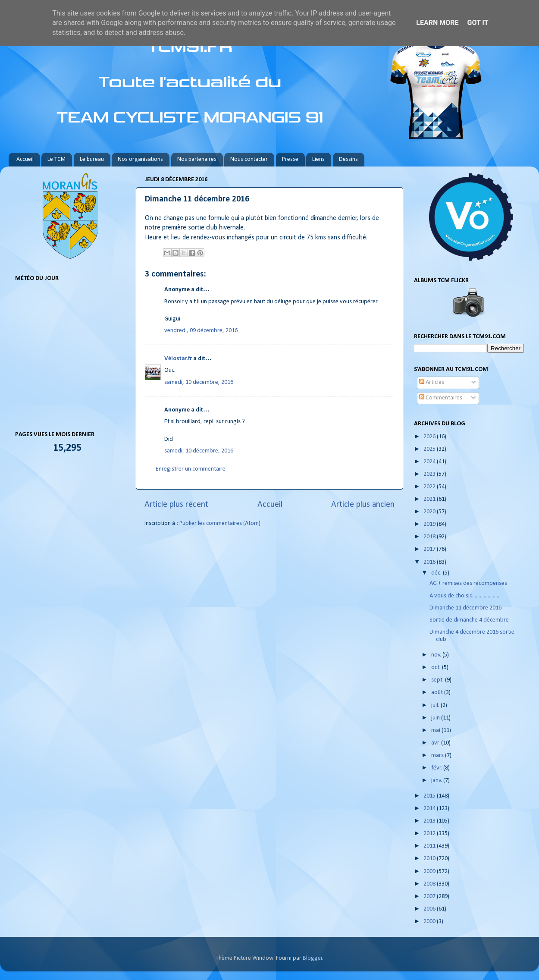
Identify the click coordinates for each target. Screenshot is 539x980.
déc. (437, 573)
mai (436, 730)
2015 (430, 796)
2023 (430, 474)
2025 (430, 449)
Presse (290, 159)
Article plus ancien (363, 505)
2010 (430, 859)
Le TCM (56, 159)
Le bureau (92, 159)
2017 (430, 549)
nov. (437, 655)
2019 (430, 524)
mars (438, 755)
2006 (430, 909)
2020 (430, 512)
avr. (436, 743)
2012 (430, 834)
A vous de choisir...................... (464, 596)
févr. (437, 768)
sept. (438, 680)
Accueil (25, 159)
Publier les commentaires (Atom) (220, 523)
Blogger (313, 958)
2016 (430, 562)
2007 (430, 897)
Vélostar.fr (178, 359)
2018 (430, 537)
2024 (430, 462)
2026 (430, 437)
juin (436, 718)
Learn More (437, 23)
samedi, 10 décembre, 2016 (199, 382)
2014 (430, 809)
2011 (430, 846)
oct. (437, 667)
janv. (437, 781)
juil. (436, 705)
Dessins (348, 159)
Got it (478, 23)
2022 (430, 487)
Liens (318, 159)
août (438, 693)
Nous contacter (249, 159)
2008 (430, 884)
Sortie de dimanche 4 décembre (469, 620)
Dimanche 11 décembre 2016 (465, 608)
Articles (432, 382)
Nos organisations (140, 159)
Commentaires (441, 398)
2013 (430, 821)
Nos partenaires (197, 159)
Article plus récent (176, 505)
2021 (430, 499)
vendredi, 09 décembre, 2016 (201, 331)
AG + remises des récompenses (468, 583)
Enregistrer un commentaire (191, 469)
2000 (430, 922)
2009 (430, 872)
